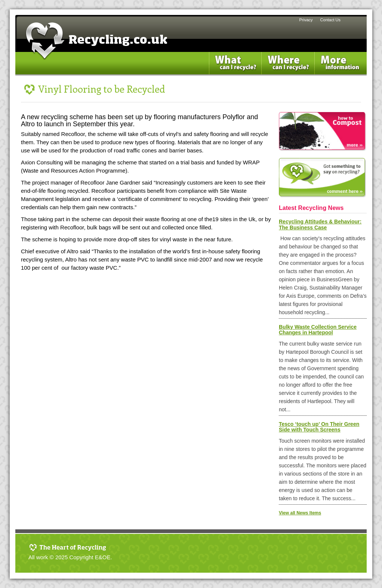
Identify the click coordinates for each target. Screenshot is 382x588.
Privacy (306, 20)
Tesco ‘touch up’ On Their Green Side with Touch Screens (319, 427)
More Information (346, 56)
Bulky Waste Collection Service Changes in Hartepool (318, 330)
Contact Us (330, 20)
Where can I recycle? (290, 56)
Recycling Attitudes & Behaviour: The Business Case (320, 224)
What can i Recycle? (238, 56)
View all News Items (300, 513)
